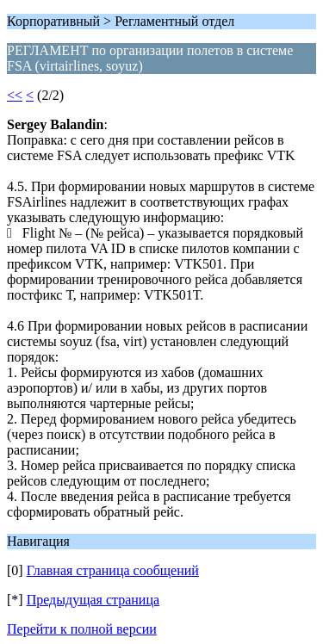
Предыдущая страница (93, 600)
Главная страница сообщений (113, 570)
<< (15, 95)
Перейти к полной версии (82, 629)
